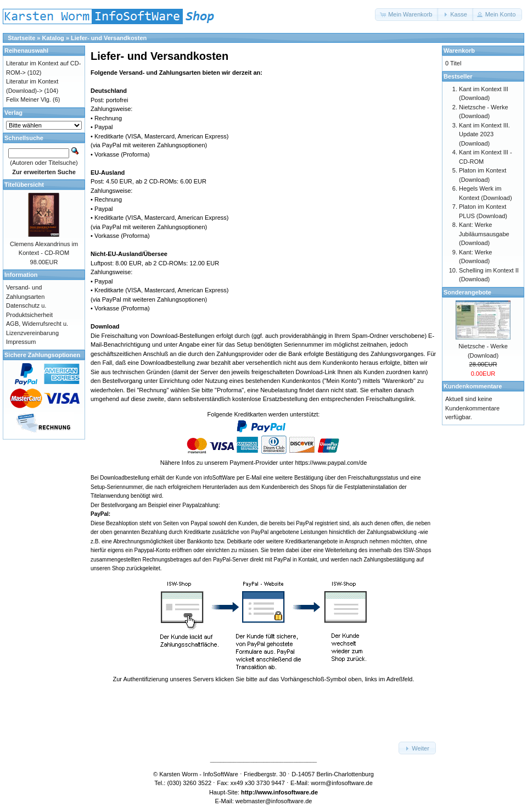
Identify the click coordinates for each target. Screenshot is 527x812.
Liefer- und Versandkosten (109, 38)
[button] (407, 15)
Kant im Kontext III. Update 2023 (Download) (484, 134)
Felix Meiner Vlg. (29, 99)
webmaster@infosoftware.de (274, 801)
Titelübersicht (24, 185)
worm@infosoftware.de (342, 783)
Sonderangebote (467, 292)
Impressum (21, 342)
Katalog (53, 38)
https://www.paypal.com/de (331, 463)
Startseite (21, 38)
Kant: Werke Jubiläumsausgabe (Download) (484, 234)
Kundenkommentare (473, 386)
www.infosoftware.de (288, 792)
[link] (263, 710)
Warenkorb (459, 51)
